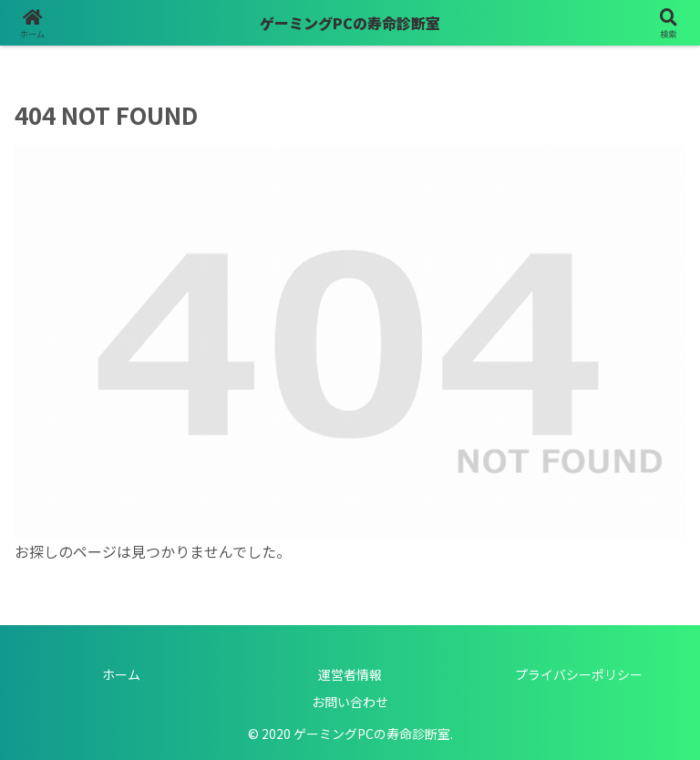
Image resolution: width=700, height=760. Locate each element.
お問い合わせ (350, 702)
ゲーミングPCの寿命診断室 (350, 23)
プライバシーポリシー (579, 674)
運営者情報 (350, 674)
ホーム (121, 674)
